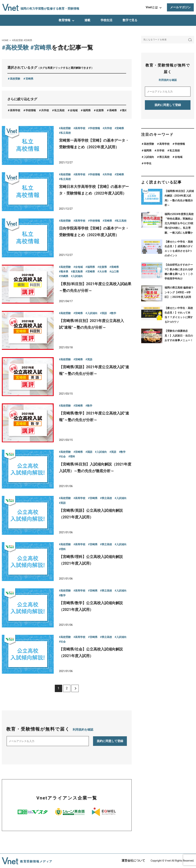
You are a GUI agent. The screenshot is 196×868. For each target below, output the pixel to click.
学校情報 (31, 110)
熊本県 (126, 110)
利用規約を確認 (83, 730)
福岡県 (87, 110)
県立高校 (164, 157)
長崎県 (113, 110)
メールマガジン (180, 7)
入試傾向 (149, 157)
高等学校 (15, 110)
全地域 (74, 110)
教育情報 (65, 20)
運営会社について (133, 861)
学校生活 (106, 20)
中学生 (148, 163)
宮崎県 (29, 79)
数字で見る (130, 20)
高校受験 (15, 79)
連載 (87, 20)
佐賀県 (100, 110)
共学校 (45, 110)
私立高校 (59, 110)
